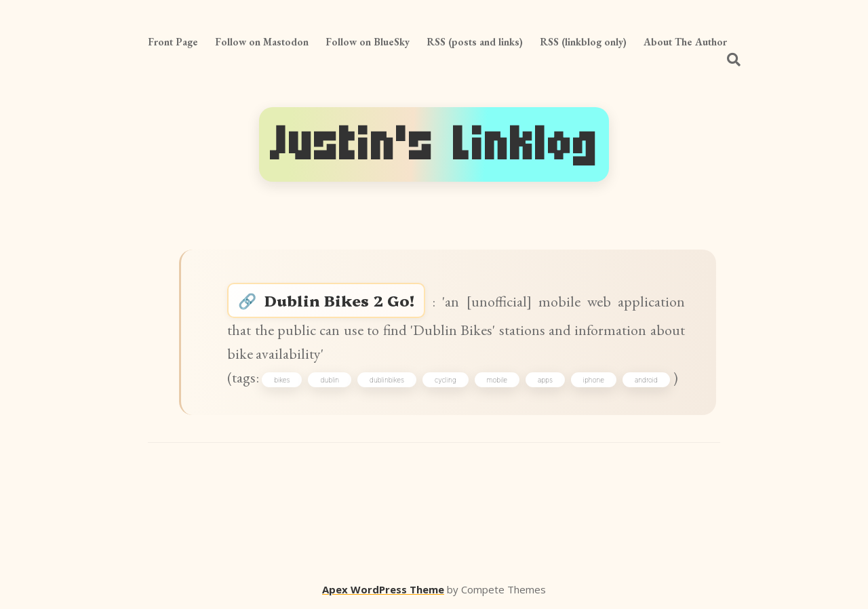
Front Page (173, 42)
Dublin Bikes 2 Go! (339, 300)
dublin (330, 380)
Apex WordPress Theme (383, 589)
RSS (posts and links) (475, 42)
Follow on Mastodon (262, 42)
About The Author (685, 42)
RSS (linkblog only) (583, 42)
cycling (446, 380)
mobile (497, 380)
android (646, 380)
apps (545, 380)
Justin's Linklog (434, 144)
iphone (594, 380)
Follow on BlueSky (368, 42)
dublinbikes (387, 380)
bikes (282, 380)
